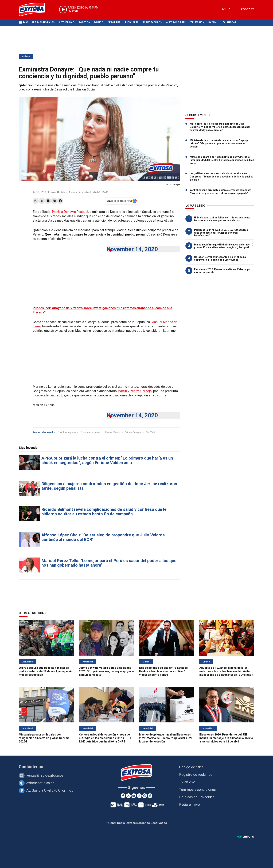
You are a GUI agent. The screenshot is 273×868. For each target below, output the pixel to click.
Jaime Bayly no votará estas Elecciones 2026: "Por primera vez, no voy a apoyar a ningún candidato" (106, 671)
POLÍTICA (151, 432)
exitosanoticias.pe (40, 783)
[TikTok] (150, 796)
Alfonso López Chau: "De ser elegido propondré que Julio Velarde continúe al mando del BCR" (103, 537)
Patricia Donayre (133, 432)
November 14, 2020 (132, 249)
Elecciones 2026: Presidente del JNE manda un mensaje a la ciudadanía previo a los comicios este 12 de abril (226, 738)
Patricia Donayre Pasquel (70, 212)
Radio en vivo (190, 805)
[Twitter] (128, 796)
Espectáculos (152, 22)
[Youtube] (134, 796)
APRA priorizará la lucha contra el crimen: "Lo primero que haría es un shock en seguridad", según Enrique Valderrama (107, 460)
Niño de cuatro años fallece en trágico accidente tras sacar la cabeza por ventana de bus (222, 219)
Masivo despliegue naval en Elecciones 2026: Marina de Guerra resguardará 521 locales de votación (166, 738)
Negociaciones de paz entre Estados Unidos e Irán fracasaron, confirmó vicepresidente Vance (163, 671)
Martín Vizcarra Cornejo (135, 391)
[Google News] (145, 796)
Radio (212, 22)
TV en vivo (187, 782)
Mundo (99, 22)
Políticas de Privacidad (197, 797)
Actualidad (67, 22)
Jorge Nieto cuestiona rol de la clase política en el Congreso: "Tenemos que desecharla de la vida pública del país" (222, 177)
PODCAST (247, 9)
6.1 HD (226, 9)
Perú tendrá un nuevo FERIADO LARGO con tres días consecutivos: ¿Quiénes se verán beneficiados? (221, 233)
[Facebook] (123, 796)
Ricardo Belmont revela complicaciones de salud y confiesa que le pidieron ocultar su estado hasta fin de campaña (104, 512)
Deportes (114, 22)
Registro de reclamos (196, 775)
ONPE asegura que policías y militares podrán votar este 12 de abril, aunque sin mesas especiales (46, 671)
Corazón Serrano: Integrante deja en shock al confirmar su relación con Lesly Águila (220, 258)
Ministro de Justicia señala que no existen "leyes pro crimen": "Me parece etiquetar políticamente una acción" (220, 143)
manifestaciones (92, 432)
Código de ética (191, 767)
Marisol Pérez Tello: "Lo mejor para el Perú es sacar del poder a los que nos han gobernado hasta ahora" (109, 563)
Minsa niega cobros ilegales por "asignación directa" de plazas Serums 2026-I (44, 738)
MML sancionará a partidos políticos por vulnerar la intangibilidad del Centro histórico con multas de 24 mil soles (222, 160)
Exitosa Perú (178, 22)
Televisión (197, 22)
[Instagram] (139, 796)
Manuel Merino (113, 432)
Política (84, 22)
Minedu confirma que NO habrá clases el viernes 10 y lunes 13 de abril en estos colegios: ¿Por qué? (224, 246)
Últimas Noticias (43, 22)
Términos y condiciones (197, 790)
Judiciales (131, 22)
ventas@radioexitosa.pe (45, 775)
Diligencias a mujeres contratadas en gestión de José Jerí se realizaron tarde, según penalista (109, 486)
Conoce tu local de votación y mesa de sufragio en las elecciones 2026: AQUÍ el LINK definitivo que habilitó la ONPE (106, 738)
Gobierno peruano (69, 432)
